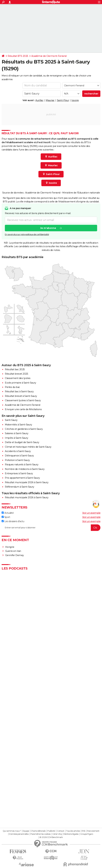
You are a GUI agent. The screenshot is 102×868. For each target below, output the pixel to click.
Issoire (75, 100)
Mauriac (50, 100)
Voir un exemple (91, 513)
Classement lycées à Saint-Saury (23, 400)
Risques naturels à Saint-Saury (22, 465)
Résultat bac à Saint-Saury (19, 391)
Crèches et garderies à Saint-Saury (24, 429)
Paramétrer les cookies (41, 834)
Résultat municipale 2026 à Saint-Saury (27, 482)
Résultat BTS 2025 (18, 56)
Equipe (26, 831)
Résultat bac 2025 (15, 369)
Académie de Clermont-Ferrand (49, 56)
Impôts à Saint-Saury (16, 438)
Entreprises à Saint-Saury (19, 473)
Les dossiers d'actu (13, 521)
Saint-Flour (63, 100)
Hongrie (10, 547)
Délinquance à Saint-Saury (19, 456)
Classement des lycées (18, 378)
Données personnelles (19, 834)
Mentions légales (71, 834)
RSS (84, 831)
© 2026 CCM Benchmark (51, 837)
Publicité (51, 831)
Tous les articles (73, 831)
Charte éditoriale (38, 831)
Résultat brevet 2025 (16, 374)
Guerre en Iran (13, 551)
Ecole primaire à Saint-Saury (20, 383)
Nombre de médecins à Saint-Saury (25, 469)
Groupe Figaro (87, 834)
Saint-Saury (11, 420)
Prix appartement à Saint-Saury (22, 478)
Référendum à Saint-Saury (19, 487)
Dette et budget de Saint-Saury (22, 442)
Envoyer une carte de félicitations (23, 409)
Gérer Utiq (57, 834)
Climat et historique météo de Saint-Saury (28, 447)
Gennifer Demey (15, 555)
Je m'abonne (48, 228)
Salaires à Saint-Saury (17, 433)
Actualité (8, 513)
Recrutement (93, 831)
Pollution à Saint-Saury (17, 460)
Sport (6, 517)
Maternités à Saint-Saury (18, 425)
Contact (61, 831)
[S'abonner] (51, 528)
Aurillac (39, 100)
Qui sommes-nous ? (12, 831)
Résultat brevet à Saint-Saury (21, 396)
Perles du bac (12, 387)
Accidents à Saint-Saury (18, 451)
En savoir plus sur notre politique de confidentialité (27, 235)
